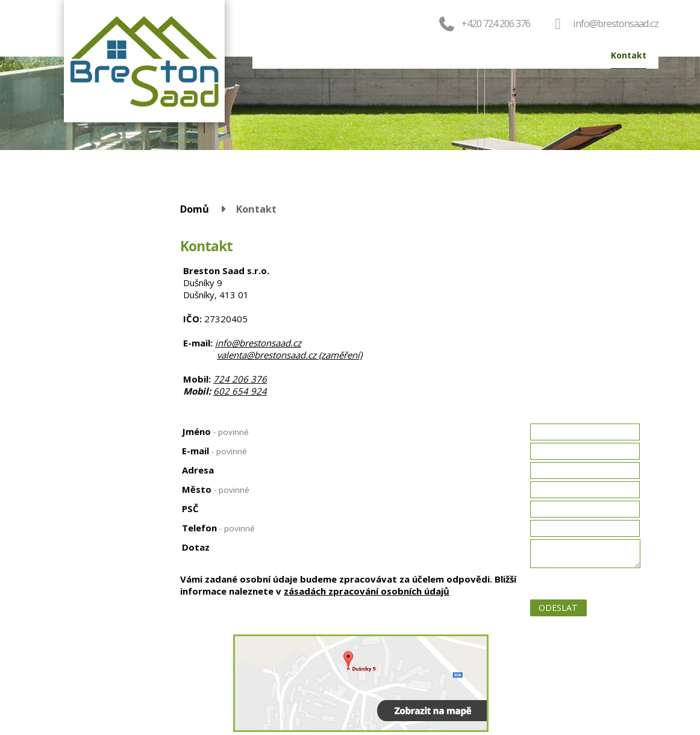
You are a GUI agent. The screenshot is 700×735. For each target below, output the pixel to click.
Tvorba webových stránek (602, 687)
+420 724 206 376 (483, 23)
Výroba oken (508, 55)
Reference (573, 55)
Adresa (198, 470)
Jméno (215, 431)
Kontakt (629, 55)
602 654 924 (240, 391)
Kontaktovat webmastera (627, 672)
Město (216, 489)
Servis (453, 55)
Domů (277, 55)
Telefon (218, 528)
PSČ (190, 508)
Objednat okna (392, 55)
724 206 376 (240, 379)
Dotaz (196, 547)
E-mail (214, 451)
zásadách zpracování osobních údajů (367, 591)
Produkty (325, 55)
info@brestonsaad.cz (616, 23)
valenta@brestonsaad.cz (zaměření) (289, 355)
